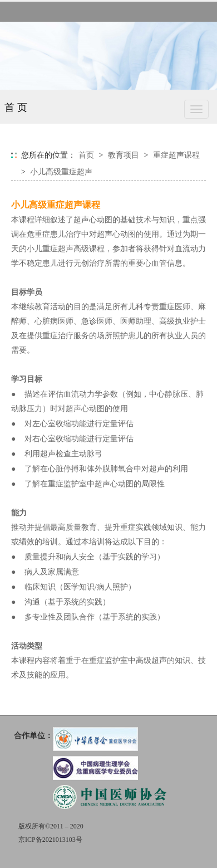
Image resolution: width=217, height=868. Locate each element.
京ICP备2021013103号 (50, 840)
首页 (86, 155)
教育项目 (124, 155)
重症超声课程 (176, 155)
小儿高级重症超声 (61, 172)
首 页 (16, 108)
